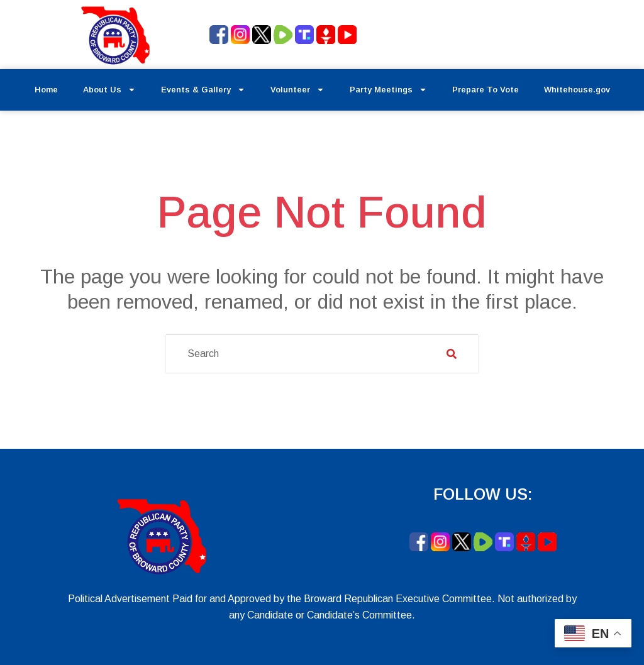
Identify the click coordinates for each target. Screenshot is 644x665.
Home (46, 90)
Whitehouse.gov (577, 90)
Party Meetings (388, 90)
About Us (109, 90)
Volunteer (297, 90)
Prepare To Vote (486, 90)
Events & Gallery (203, 90)
